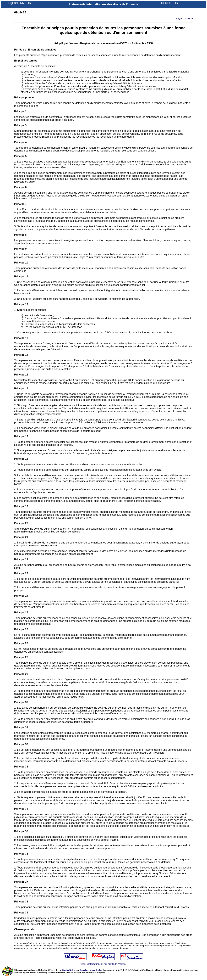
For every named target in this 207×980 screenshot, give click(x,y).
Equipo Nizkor (69, 970)
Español (189, 18)
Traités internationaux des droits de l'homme (103, 964)
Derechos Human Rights (91, 970)
